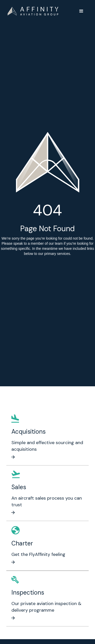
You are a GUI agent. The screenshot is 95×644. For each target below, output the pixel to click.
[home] (33, 11)
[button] (81, 11)
